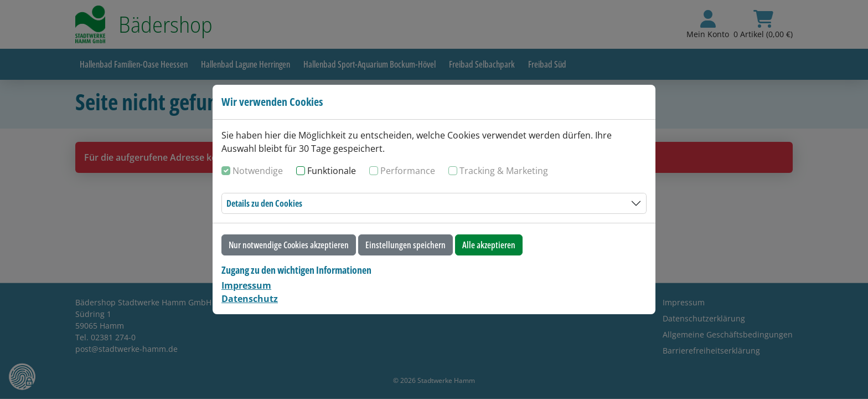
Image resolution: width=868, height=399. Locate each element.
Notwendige (258, 171)
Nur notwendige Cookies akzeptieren (289, 245)
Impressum (246, 285)
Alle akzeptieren (489, 245)
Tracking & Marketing (504, 171)
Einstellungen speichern (405, 245)
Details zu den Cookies (264, 203)
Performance (408, 171)
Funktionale (332, 171)
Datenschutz (250, 299)
